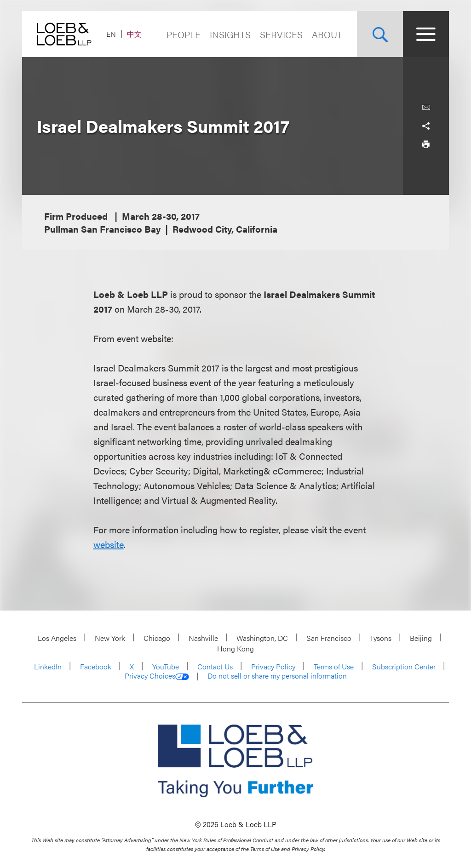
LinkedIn (48, 666)
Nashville (203, 638)
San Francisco (329, 638)
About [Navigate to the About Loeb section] (327, 34)
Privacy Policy (273, 666)
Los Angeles (57, 638)
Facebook (96, 666)
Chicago (157, 638)
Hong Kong (235, 648)
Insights (230, 34)
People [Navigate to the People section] (184, 34)
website (109, 544)
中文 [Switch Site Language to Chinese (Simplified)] (134, 34)
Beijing (421, 638)
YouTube (166, 666)
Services (281, 34)
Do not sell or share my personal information (277, 676)
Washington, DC (262, 638)
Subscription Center (404, 666)
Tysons (381, 638)
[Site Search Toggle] (380, 34)
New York (110, 638)
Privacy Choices (157, 676)
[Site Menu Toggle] (426, 34)
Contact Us (215, 666)
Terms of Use (334, 666)
